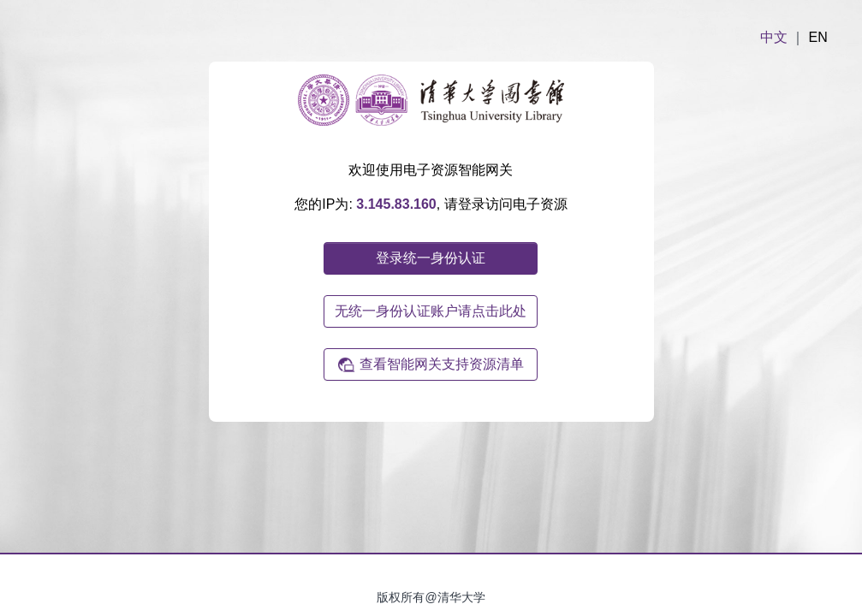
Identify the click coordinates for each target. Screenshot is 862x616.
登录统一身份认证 (431, 258)
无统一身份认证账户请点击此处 (431, 311)
